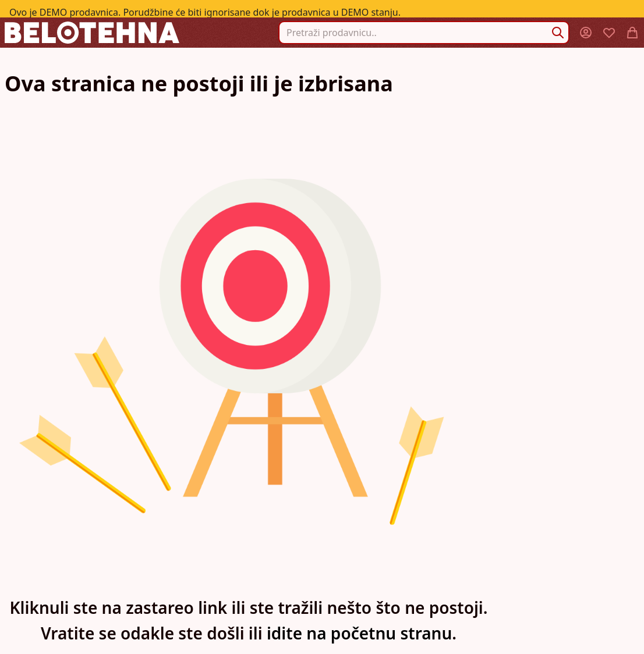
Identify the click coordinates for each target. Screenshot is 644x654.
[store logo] (92, 32)
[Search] (558, 33)
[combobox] (424, 33)
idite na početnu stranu (359, 633)
